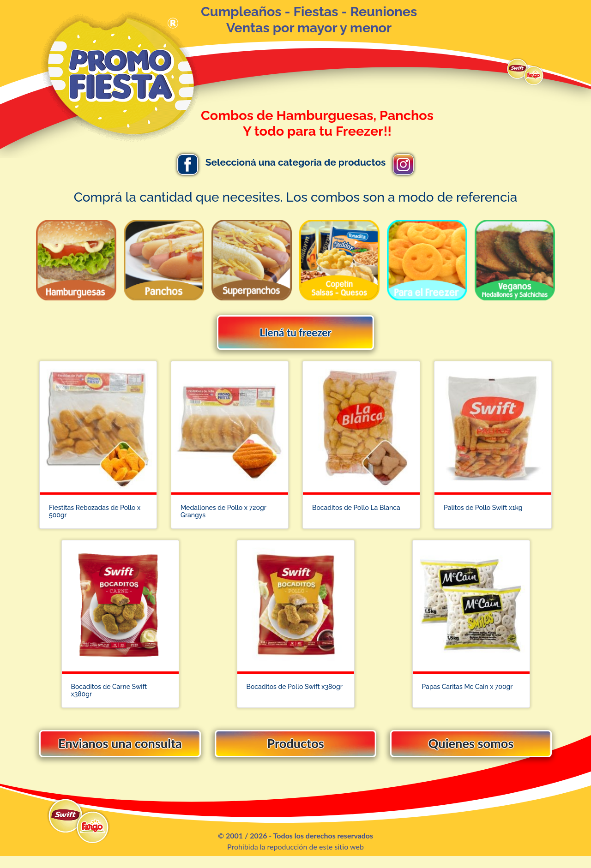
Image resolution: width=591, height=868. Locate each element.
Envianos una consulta (120, 752)
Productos (295, 752)
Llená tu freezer (295, 332)
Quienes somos (471, 752)
